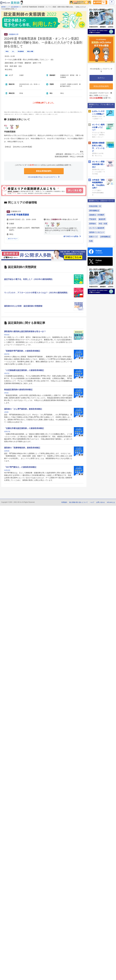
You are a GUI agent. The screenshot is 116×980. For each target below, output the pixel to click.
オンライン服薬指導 (97, 228)
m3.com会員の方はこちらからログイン (44, 177)
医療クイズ (93, 237)
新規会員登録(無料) (44, 171)
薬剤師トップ (5, 7)
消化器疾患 (21, 51)
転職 (91, 241)
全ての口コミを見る (72, 236)
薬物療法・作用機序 (97, 215)
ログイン (112, 2)
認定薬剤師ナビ (16, 7)
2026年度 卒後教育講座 (18, 215)
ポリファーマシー (13, 239)
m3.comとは (111, 502)
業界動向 (93, 224)
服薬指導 (102, 219)
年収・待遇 (103, 224)
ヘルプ (92, 502)
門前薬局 (93, 219)
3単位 (7, 51)
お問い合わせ (100, 502)
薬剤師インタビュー (97, 232)
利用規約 (64, 502)
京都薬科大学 (13, 34)
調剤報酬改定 (94, 211)
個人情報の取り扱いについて (78, 502)
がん (13, 51)
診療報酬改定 (105, 237)
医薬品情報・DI (95, 206)
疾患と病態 (30, 51)
